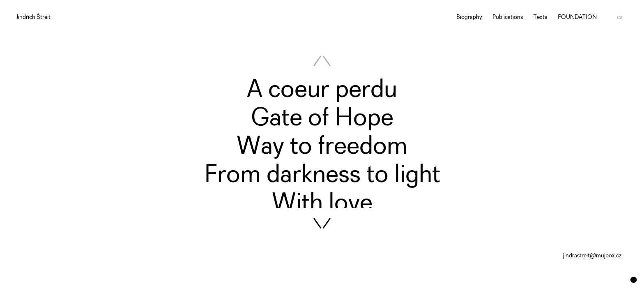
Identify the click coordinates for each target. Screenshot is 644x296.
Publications (508, 17)
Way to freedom (322, 147)
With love (322, 204)
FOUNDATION (577, 17)
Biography (469, 17)
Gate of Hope (322, 119)
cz (620, 17)
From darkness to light (322, 175)
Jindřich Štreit (33, 17)
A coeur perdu (322, 90)
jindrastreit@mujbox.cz (592, 256)
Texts (540, 17)
